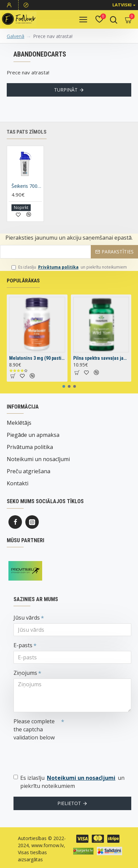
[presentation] (61, 755)
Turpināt (66, 90)
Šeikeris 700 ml (27, 186)
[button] (64, 386)
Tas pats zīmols (27, 132)
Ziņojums (25, 673)
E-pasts (23, 645)
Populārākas (23, 281)
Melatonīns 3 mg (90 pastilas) (37, 358)
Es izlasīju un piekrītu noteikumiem (69, 267)
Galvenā (16, 36)
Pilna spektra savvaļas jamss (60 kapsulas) (101, 358)
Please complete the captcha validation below (34, 729)
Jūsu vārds (27, 618)
